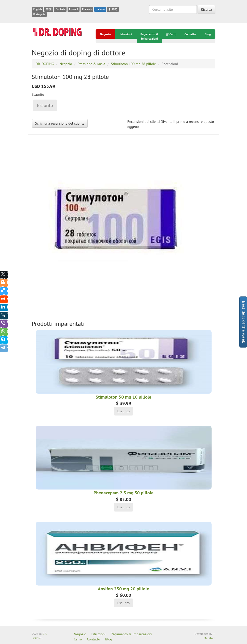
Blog (208, 34)
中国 (49, 9)
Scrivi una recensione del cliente (60, 123)
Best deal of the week (244, 322)
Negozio (105, 34)
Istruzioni (126, 34)
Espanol (74, 9)
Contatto (190, 34)
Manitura (210, 638)
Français (87, 9)
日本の (113, 9)
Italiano (100, 9)
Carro (171, 34)
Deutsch (60, 9)
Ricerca (206, 9)
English (38, 9)
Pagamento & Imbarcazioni (149, 36)
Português (39, 14)
